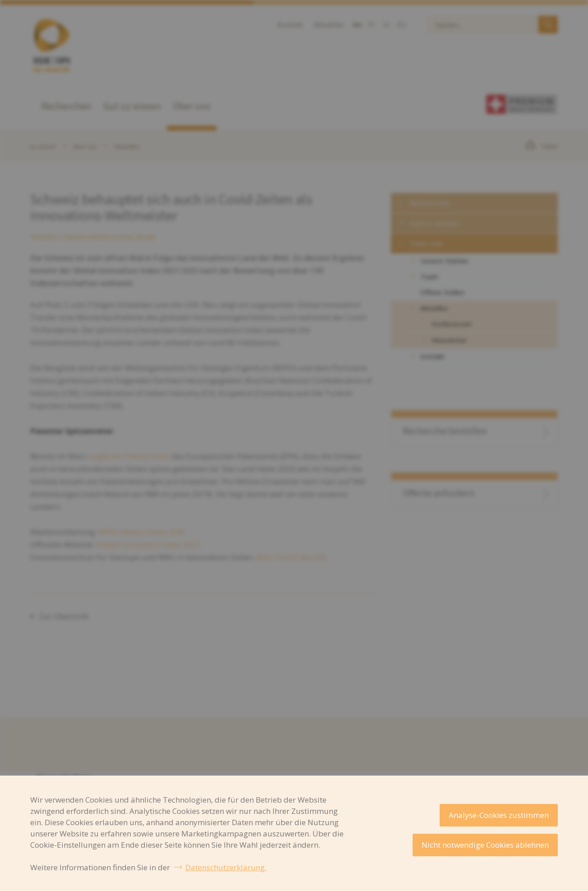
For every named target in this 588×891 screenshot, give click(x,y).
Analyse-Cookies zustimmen (499, 815)
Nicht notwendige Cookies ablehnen (485, 845)
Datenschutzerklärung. (226, 867)
